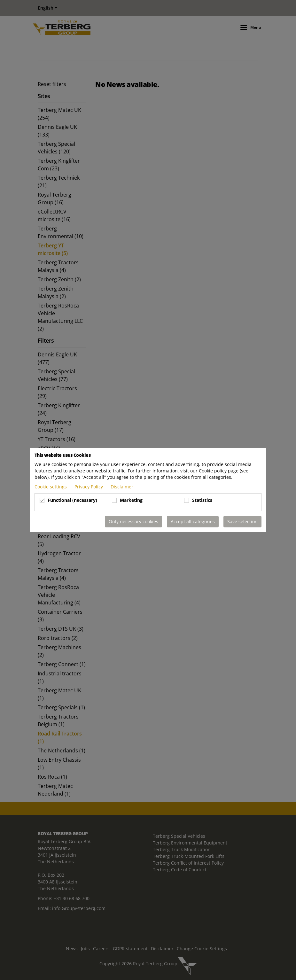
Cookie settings (51, 487)
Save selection (242, 521)
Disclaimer (122, 487)
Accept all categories (193, 521)
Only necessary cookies (133, 521)
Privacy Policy (89, 487)
